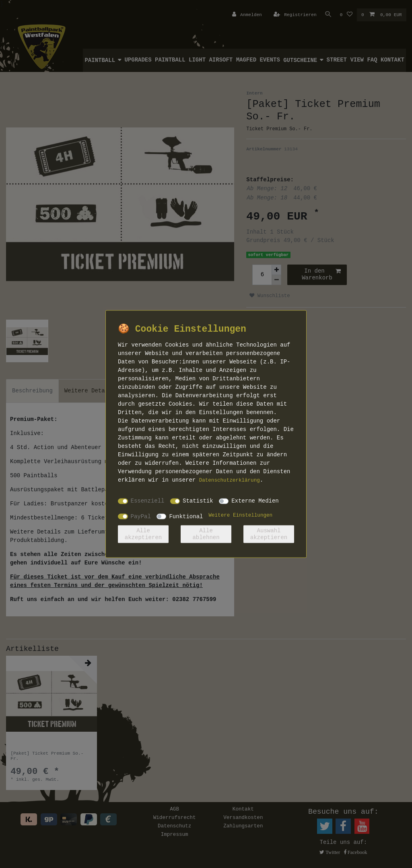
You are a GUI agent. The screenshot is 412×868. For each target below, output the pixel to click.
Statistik (198, 501)
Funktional (186, 516)
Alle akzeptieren (143, 534)
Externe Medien (255, 501)
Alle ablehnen (206, 534)
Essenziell (148, 501)
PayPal (141, 516)
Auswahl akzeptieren (269, 534)
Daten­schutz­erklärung (230, 480)
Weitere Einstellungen (240, 515)
